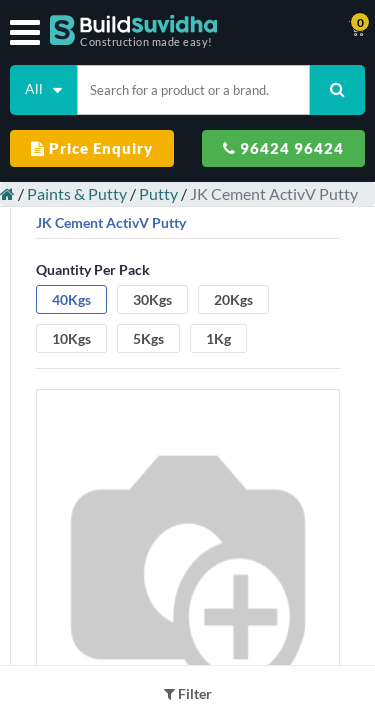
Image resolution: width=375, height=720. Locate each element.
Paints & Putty (77, 193)
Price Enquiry (92, 148)
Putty (158, 193)
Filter (188, 693)
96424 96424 (283, 148)
